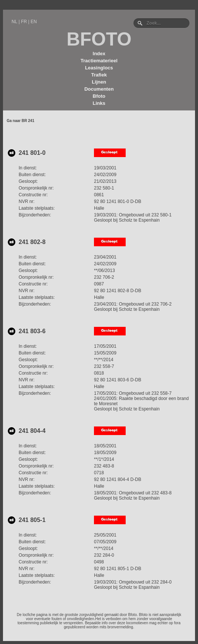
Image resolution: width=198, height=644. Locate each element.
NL (14, 22)
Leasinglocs (99, 68)
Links (99, 103)
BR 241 (28, 121)
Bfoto (99, 96)
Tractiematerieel (99, 61)
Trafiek (99, 75)
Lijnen (99, 82)
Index (99, 54)
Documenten (99, 89)
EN (34, 22)
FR (24, 22)
